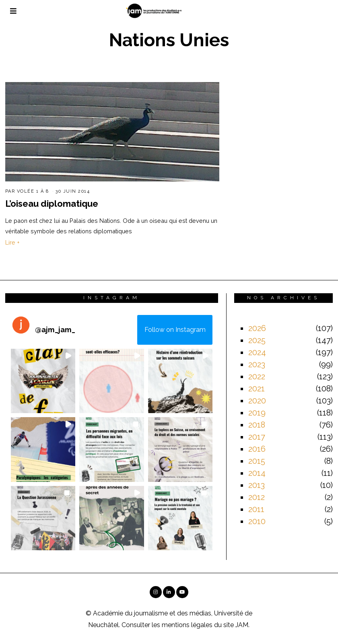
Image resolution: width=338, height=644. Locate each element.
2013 (257, 485)
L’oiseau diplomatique (52, 204)
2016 (257, 449)
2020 (257, 401)
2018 (257, 425)
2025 (257, 340)
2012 (257, 497)
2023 (257, 364)
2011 (256, 509)
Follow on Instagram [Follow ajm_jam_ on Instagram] (175, 330)
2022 (257, 377)
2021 (257, 389)
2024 (257, 352)
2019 (257, 413)
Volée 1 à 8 (33, 191)
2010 (257, 521)
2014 (257, 473)
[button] (43, 381)
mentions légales (187, 625)
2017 (257, 437)
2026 (257, 328)
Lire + (12, 242)
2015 (257, 461)
